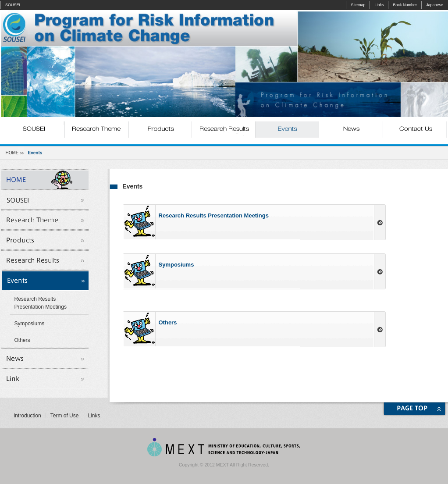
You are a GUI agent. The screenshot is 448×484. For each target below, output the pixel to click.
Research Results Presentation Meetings (41, 303)
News (351, 130)
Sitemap (358, 5)
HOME (12, 153)
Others (22, 340)
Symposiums (30, 324)
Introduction (27, 416)
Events (287, 130)
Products (160, 130)
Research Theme (97, 130)
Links (379, 5)
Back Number (405, 5)
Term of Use (65, 416)
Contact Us (414, 130)
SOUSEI (13, 5)
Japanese (435, 5)
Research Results (224, 130)
